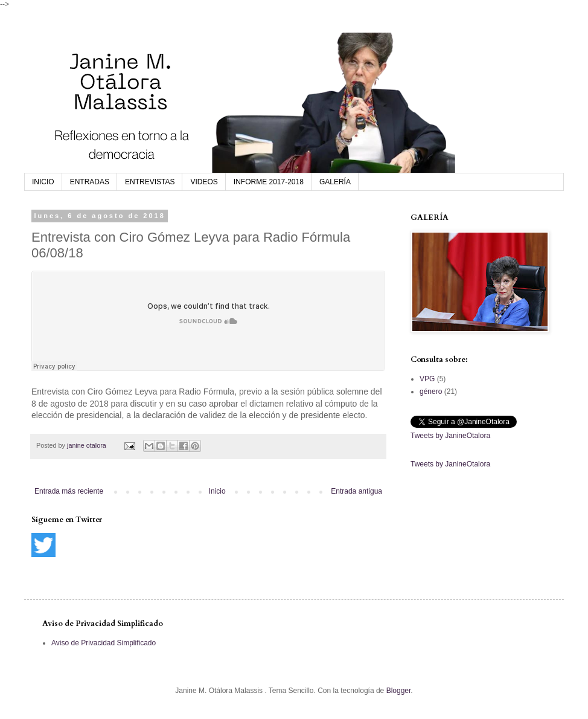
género (431, 392)
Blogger (399, 691)
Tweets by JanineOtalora (450, 436)
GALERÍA (335, 182)
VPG (427, 379)
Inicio (217, 491)
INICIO (43, 182)
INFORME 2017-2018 (269, 182)
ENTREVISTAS (150, 182)
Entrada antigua (356, 491)
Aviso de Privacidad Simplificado (104, 643)
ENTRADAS (90, 182)
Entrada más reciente (69, 491)
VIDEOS (204, 182)
